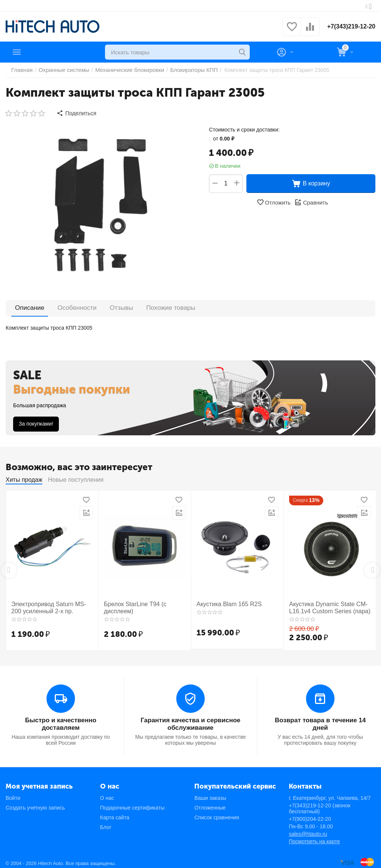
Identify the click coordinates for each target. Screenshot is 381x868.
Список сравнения (217, 813)
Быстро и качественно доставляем (61, 717)
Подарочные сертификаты (132, 804)
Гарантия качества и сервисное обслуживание (191, 720)
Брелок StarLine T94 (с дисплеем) (131, 605)
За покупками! (36, 422)
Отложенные (210, 804)
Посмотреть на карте (314, 837)
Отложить (274, 201)
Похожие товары (140, 306)
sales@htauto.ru (308, 830)
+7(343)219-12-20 (348, 27)
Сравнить (310, 201)
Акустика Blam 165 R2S (225, 602)
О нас (107, 794)
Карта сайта (115, 813)
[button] (75, 112)
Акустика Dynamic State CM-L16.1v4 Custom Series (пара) (325, 605)
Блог (106, 823)
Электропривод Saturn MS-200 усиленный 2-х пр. (48, 605)
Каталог (38, 52)
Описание (26, 306)
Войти (13, 794)
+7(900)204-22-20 (310, 815)
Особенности (66, 306)
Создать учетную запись (35, 804)
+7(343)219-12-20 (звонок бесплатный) (319, 804)
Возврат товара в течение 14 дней (320, 720)
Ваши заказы (210, 794)
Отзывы (101, 306)
